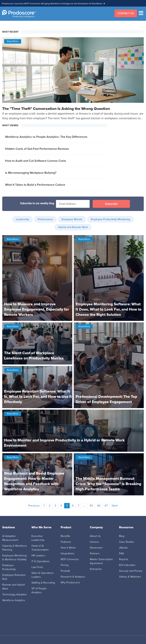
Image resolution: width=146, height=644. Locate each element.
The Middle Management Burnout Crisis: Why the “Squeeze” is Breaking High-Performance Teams (108, 484)
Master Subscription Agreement (101, 561)
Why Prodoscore (70, 583)
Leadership (22, 219)
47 (106, 506)
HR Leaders (38, 556)
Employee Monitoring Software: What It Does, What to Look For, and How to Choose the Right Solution (109, 309)
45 (91, 506)
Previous (34, 506)
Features (66, 542)
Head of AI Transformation (40, 548)
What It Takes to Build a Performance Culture (35, 185)
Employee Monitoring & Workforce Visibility (15, 558)
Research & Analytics (73, 577)
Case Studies (127, 542)
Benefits (65, 536)
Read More (13, 41)
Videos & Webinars (130, 577)
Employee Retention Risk (14, 577)
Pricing (65, 565)
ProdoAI (65, 571)
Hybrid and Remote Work (73, 227)
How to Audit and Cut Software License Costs (36, 161)
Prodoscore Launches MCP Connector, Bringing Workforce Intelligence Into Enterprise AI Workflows (52, 4)
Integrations (67, 553)
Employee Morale (72, 219)
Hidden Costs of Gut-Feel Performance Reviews (37, 149)
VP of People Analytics (39, 590)
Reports (124, 559)
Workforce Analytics (14, 600)
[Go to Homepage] (19, 14)
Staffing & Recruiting (43, 583)
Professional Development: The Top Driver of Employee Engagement (106, 399)
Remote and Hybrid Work (13, 587)
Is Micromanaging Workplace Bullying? (31, 173)
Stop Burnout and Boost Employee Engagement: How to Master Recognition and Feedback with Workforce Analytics (34, 481)
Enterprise (96, 569)
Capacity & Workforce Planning (15, 548)
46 (99, 506)
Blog (122, 536)
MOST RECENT (10, 32)
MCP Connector (70, 559)
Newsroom (96, 548)
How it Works (68, 548)
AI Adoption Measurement (10, 538)
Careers (94, 542)
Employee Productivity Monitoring (110, 219)
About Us (95, 536)
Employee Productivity (9, 567)
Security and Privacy (131, 571)
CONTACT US (126, 13)
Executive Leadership (38, 538)
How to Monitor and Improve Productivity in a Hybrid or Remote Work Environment (64, 443)
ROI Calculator (127, 565)
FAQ (121, 553)
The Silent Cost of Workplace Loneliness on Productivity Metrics (34, 356)
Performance (45, 219)
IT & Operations (41, 561)
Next (115, 506)
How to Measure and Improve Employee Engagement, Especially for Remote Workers (37, 309)
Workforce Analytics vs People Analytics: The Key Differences (46, 137)
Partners (95, 553)
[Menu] (142, 14)
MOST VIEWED (10, 125)
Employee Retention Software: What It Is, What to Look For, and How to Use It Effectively (38, 397)
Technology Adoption (15, 594)
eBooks (123, 548)
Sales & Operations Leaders (43, 575)
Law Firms (37, 567)
